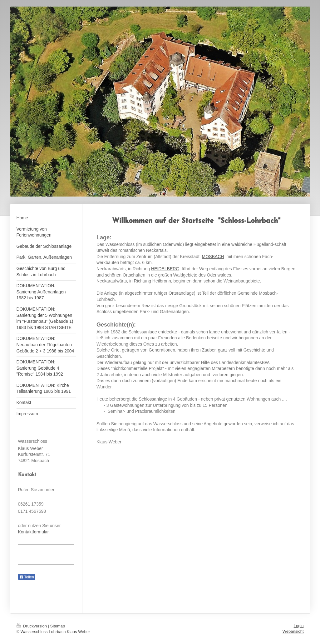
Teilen (27, 577)
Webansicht (293, 631)
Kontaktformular (33, 532)
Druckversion (32, 626)
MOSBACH (213, 257)
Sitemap (58, 626)
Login (299, 626)
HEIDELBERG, (166, 269)
